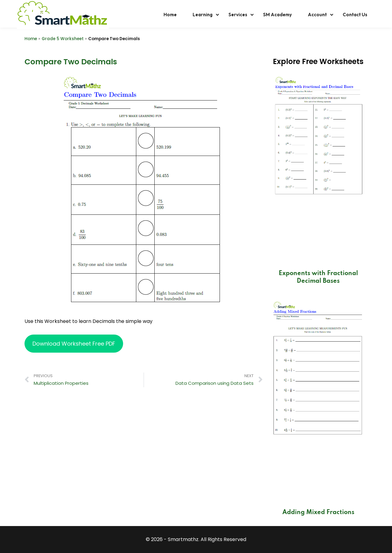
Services (238, 15)
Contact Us (355, 15)
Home (170, 15)
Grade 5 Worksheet (63, 39)
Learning (203, 15)
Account (317, 15)
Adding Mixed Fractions (318, 513)
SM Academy (277, 15)
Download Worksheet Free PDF (74, 344)
